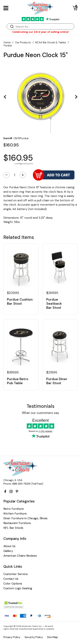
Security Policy (34, 637)
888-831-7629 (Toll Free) (28, 484)
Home (7, 42)
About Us (9, 546)
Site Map (53, 637)
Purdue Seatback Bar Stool (54, 303)
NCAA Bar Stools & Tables (51, 42)
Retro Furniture (14, 509)
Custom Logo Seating (18, 588)
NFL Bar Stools (13, 528)
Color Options (13, 584)
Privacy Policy (12, 637)
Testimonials (40, 406)
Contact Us (11, 579)
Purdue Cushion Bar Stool (20, 301)
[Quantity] (15, 175)
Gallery (8, 551)
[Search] (44, 27)
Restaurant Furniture (17, 523)
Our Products (23, 42)
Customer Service (16, 574)
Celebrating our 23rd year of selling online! (40, 32)
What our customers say (40, 413)
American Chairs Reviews (20, 556)
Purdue (8, 46)
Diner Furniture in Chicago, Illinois (25, 518)
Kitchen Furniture (15, 514)
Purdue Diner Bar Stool (57, 381)
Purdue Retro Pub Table (18, 381)
